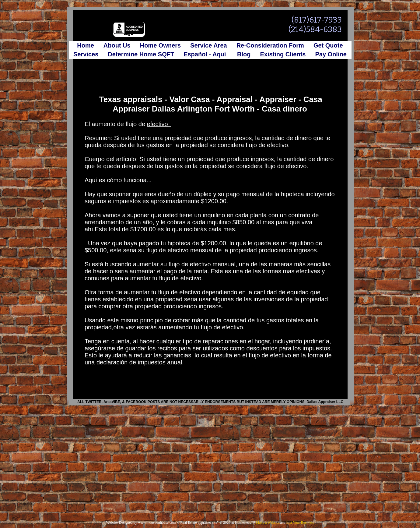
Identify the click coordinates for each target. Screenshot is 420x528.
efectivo (159, 124)
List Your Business (300, 523)
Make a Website (268, 523)
